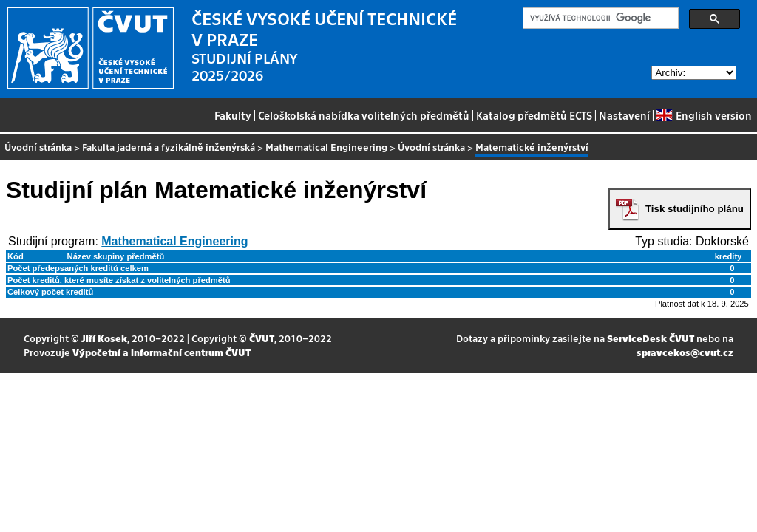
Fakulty (233, 115)
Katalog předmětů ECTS (534, 115)
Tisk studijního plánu (695, 209)
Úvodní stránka (38, 147)
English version (704, 115)
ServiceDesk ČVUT (651, 338)
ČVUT (262, 338)
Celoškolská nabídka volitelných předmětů (364, 115)
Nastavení (624, 115)
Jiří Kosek (104, 338)
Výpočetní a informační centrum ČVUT (162, 352)
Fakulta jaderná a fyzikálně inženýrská (169, 147)
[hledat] (599, 18)
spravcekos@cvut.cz (685, 352)
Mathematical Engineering (326, 147)
